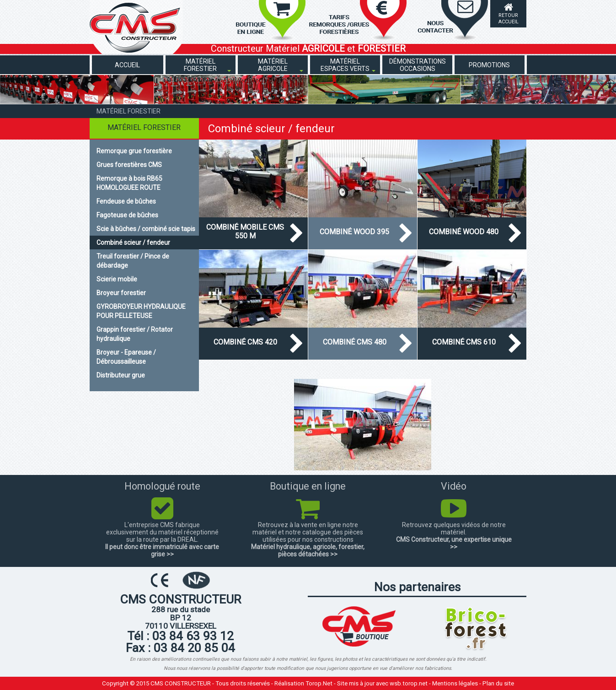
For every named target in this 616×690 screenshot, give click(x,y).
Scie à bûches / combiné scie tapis (146, 229)
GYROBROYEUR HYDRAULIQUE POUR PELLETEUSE (141, 311)
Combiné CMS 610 (464, 342)
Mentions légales (455, 683)
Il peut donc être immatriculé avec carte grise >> (162, 550)
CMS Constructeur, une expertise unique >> (454, 543)
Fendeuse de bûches (126, 201)
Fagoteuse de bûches (127, 215)
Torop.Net (319, 683)
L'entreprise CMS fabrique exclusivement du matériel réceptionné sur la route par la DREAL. (162, 532)
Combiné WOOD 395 (354, 232)
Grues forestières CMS (129, 165)
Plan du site (498, 683)
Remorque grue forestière (134, 151)
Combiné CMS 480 (355, 342)
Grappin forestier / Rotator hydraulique (135, 334)
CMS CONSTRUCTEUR (181, 683)
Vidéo (454, 486)
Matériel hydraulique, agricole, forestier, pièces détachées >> (308, 550)
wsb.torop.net (409, 683)
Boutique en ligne (308, 486)
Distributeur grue (121, 375)
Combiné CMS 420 (245, 342)
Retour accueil (509, 19)
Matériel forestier (129, 111)
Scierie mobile (117, 279)
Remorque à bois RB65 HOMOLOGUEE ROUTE (129, 183)
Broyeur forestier (121, 293)
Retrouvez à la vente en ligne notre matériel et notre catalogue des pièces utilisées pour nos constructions (308, 532)
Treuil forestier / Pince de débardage (133, 261)
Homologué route (162, 486)
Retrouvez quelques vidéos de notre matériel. (454, 528)
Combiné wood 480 (464, 232)
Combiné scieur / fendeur (133, 243)
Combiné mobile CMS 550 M (245, 232)
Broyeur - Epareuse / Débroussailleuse (126, 357)
